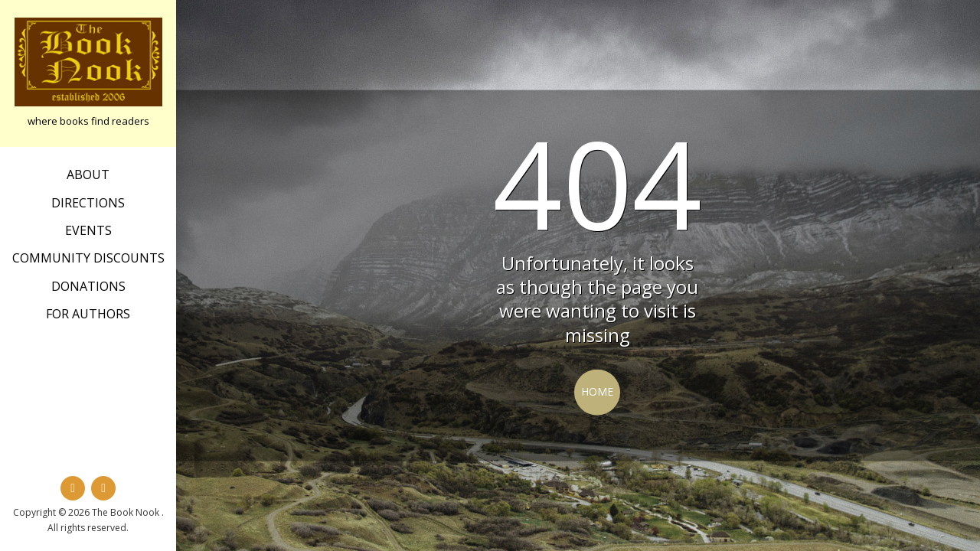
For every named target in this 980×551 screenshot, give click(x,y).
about (88, 174)
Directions (88, 203)
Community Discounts (88, 258)
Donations (88, 286)
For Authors (88, 314)
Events (88, 230)
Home (597, 391)
